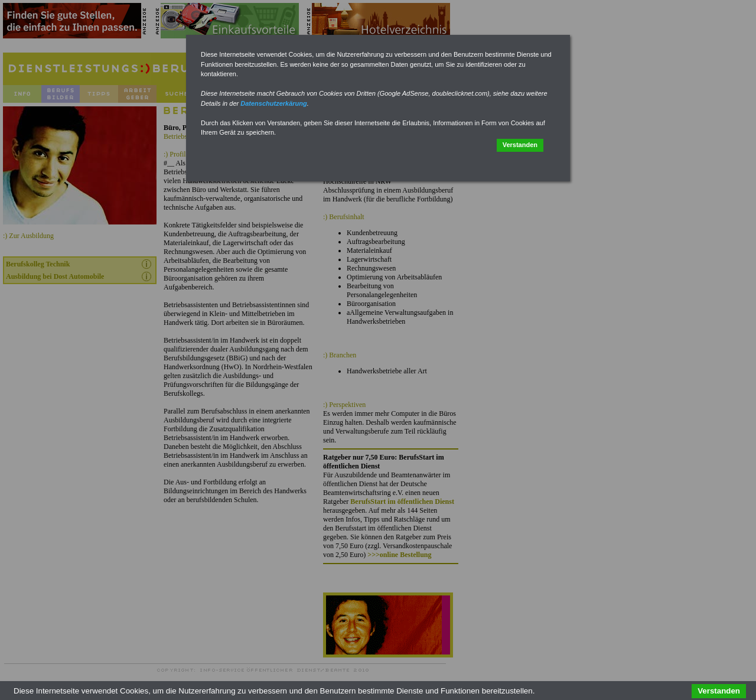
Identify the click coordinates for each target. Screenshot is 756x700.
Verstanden (520, 145)
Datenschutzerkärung (273, 103)
